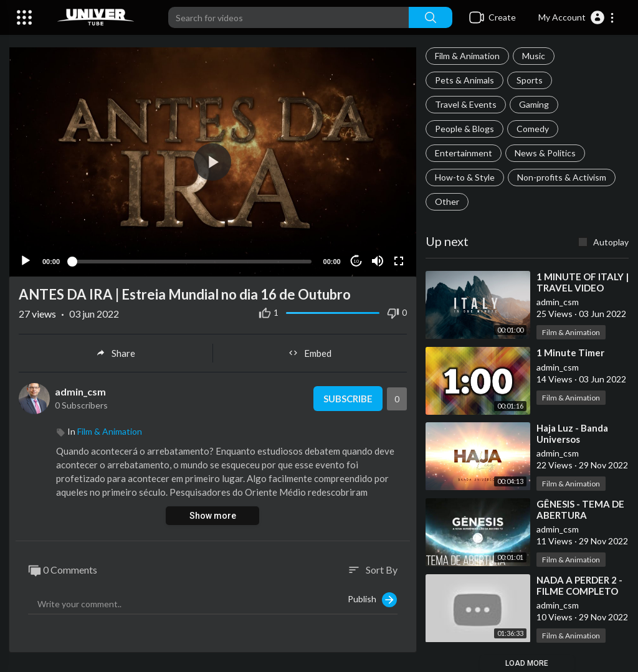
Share (116, 353)
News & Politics (545, 153)
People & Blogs (464, 129)
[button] (577, 17)
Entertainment (464, 153)
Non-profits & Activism (562, 177)
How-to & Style (465, 177)
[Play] (26, 260)
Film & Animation (467, 56)
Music (534, 56)
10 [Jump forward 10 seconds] (356, 261)
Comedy (533, 129)
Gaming (534, 104)
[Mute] (378, 260)
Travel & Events (466, 104)
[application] (213, 162)
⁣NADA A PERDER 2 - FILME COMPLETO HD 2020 (579, 591)
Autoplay (611, 242)
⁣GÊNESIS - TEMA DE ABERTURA (580, 509)
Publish (372, 599)
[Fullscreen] (399, 260)
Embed (310, 353)
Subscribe (348, 398)
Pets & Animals (464, 80)
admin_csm (80, 391)
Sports (530, 80)
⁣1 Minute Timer (570, 353)
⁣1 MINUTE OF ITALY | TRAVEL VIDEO (583, 282)
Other (447, 201)
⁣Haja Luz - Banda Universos (572, 433)
